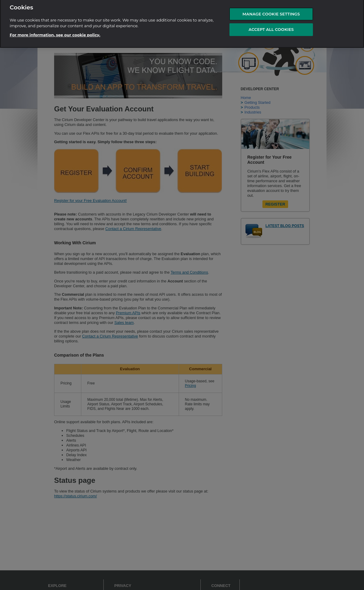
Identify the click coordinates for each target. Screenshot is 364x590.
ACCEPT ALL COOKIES (271, 28)
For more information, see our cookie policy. (55, 33)
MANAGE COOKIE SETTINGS (271, 12)
